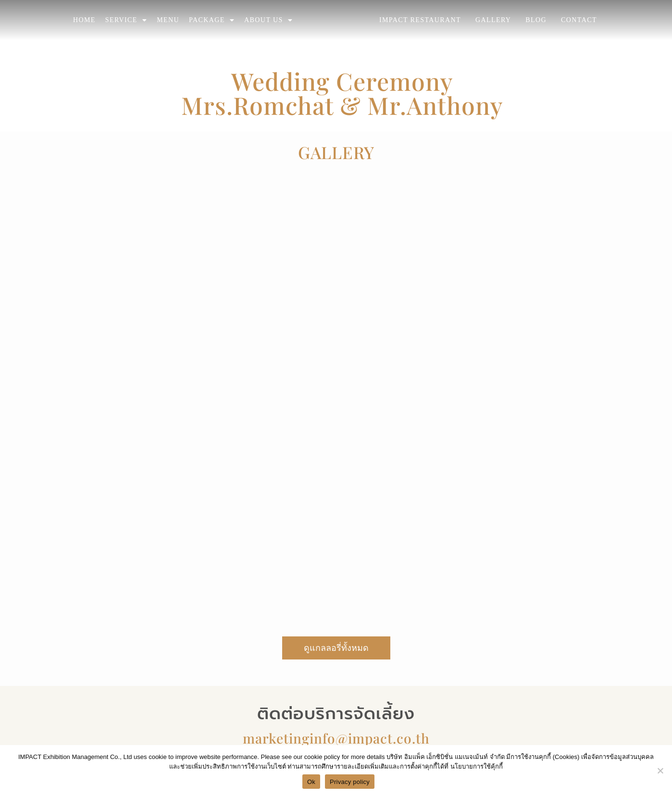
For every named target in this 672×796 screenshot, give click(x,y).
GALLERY (493, 20)
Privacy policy (350, 782)
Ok (311, 782)
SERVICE (126, 20)
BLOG (536, 20)
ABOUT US (268, 20)
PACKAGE (212, 20)
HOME (84, 20)
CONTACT (579, 20)
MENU (168, 20)
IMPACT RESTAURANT (420, 20)
